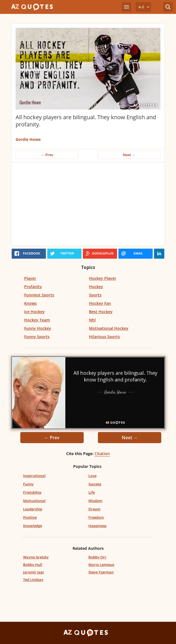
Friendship (32, 492)
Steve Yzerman (101, 572)
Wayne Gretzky (36, 557)
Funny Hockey (38, 328)
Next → (129, 155)
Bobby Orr (97, 557)
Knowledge (33, 526)
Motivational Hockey (109, 328)
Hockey (96, 287)
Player (30, 278)
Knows (30, 303)
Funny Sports (37, 337)
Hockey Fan (100, 303)
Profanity (33, 287)
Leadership (33, 509)
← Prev (47, 155)
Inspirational (34, 476)
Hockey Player (103, 278)
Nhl (92, 320)
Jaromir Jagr (34, 572)
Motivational (34, 501)
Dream (94, 509)
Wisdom (95, 501)
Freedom (96, 517)
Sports (95, 295)
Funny (28, 484)
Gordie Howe (28, 139)
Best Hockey (101, 312)
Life (92, 492)
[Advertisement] (88, 204)
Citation (102, 454)
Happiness (97, 526)
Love (92, 476)
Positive (30, 517)
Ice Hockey (34, 312)
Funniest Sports (39, 295)
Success (95, 484)
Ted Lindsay (33, 580)
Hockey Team (37, 320)
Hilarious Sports (104, 337)
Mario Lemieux (101, 565)
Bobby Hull (33, 565)
